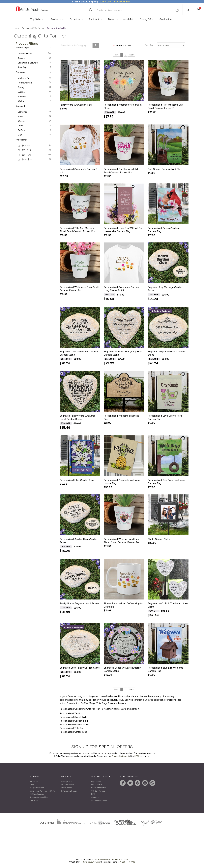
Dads (35, 126)
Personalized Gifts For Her (33, 28)
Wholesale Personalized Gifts (43, 791)
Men (35, 135)
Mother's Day (35, 78)
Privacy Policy (67, 782)
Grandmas (35, 112)
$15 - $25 (26, 150)
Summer (35, 92)
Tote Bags (35, 67)
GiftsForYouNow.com (92, 862)
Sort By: (149, 45)
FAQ (93, 794)
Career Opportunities (39, 797)
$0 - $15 (26, 146)
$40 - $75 (27, 160)
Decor (111, 19)
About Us (34, 782)
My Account (96, 782)
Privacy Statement (120, 756)
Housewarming (35, 83)
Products (56, 19)
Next (132, 55)
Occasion (75, 19)
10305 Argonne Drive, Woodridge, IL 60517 (110, 859)
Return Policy (66, 788)
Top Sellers (36, 19)
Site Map (34, 800)
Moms (35, 116)
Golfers (35, 130)
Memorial (35, 96)
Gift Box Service (98, 791)
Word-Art (128, 19)
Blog (32, 785)
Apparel (35, 58)
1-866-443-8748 (128, 862)
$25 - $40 (27, 155)
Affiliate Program (37, 794)
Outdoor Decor (35, 53)
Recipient (94, 19)
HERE (137, 756)
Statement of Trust (69, 791)
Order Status (97, 785)
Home (17, 28)
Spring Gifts (146, 19)
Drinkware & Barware (35, 63)
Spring (35, 87)
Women (35, 121)
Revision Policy (67, 785)
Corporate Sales (37, 788)
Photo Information (99, 788)
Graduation (166, 19)
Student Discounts (99, 800)
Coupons (95, 797)
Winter (35, 101)
